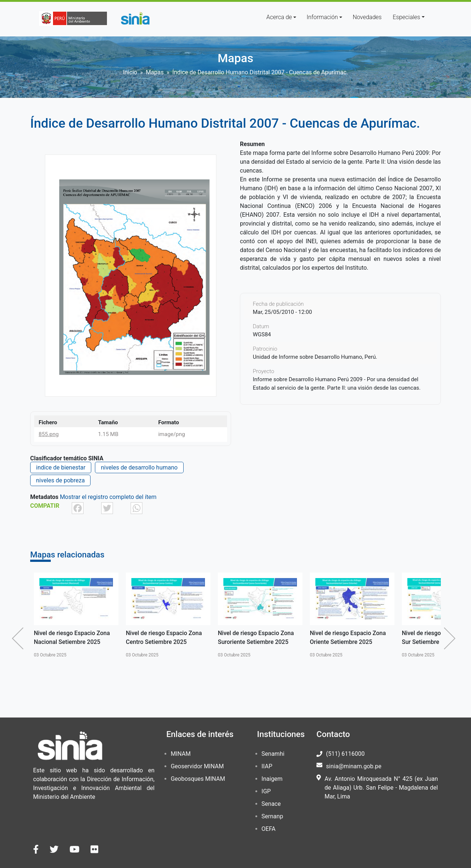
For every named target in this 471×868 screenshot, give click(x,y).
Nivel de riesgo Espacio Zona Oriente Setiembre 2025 (348, 637)
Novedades (367, 17)
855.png (49, 434)
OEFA (269, 829)
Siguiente (451, 638)
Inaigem (272, 779)
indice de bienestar (61, 467)
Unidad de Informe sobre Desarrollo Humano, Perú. (315, 357)
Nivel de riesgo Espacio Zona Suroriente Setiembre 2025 (256, 637)
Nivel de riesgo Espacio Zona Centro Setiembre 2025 (164, 637)
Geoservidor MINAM (197, 766)
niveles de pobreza (60, 480)
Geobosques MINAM (198, 779)
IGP (266, 791)
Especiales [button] (406, 17)
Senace (271, 804)
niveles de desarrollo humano (139, 467)
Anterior (20, 638)
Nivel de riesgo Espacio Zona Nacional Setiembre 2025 (72, 637)
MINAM (181, 754)
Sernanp (272, 816)
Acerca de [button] (279, 17)
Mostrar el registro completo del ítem (108, 497)
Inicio (130, 72)
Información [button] (322, 17)
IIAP (267, 766)
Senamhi (273, 754)
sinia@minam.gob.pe (354, 766)
